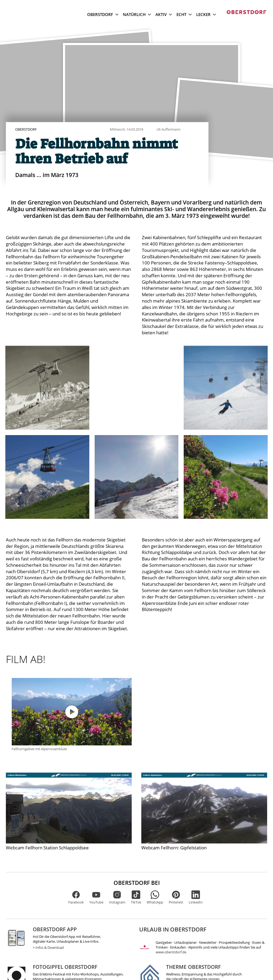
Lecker (206, 14)
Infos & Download (50, 947)
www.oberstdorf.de (171, 952)
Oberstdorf (103, 14)
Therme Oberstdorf (193, 967)
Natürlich (137, 14)
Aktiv (164, 14)
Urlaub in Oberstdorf (173, 929)
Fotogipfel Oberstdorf (65, 967)
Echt (184, 14)
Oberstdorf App (55, 929)
